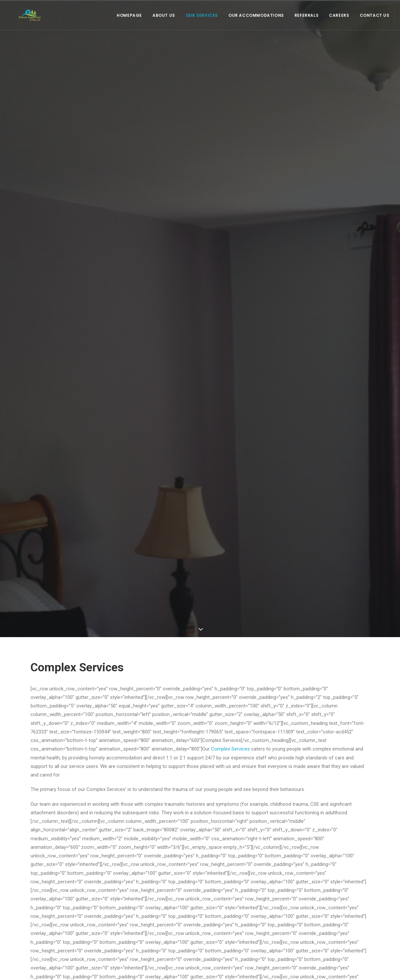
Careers (339, 18)
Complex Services (230, 736)
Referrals (306, 18)
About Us (164, 18)
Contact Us (375, 18)
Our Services (202, 18)
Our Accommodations (256, 18)
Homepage (129, 18)
